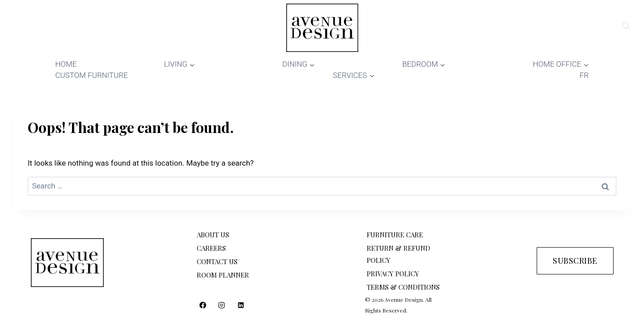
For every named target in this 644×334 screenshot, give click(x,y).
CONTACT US (217, 261)
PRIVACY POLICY (393, 274)
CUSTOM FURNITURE (92, 75)
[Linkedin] (241, 305)
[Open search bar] (626, 26)
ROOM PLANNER (223, 275)
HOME (66, 64)
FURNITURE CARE (395, 235)
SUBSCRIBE (575, 261)
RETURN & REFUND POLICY (398, 254)
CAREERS (211, 248)
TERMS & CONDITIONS (403, 287)
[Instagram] (222, 305)
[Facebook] (203, 305)
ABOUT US (213, 235)
